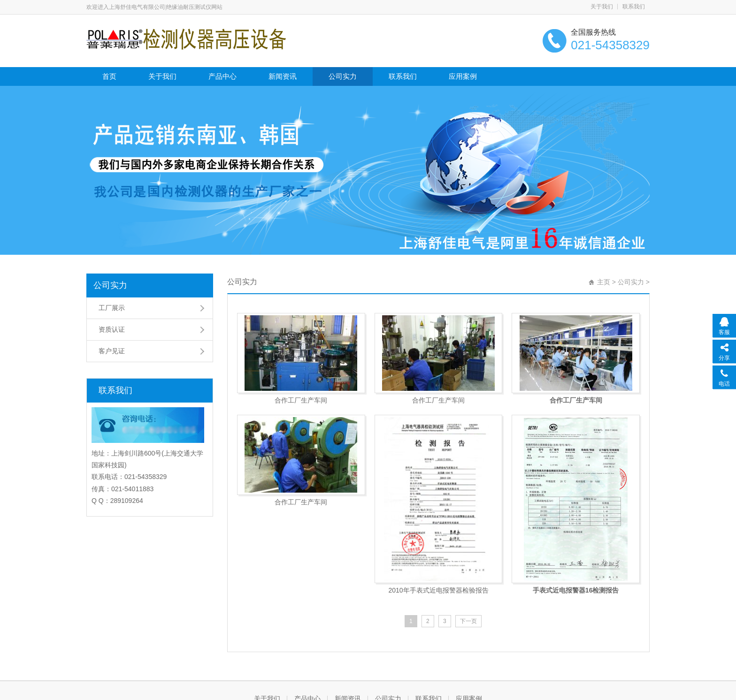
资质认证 (112, 329)
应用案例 (463, 76)
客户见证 (112, 351)
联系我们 (634, 7)
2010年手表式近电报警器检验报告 (438, 590)
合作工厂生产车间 (301, 400)
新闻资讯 (283, 76)
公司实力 (343, 76)
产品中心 (222, 76)
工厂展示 (112, 308)
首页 (109, 76)
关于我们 (602, 7)
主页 (604, 282)
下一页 (468, 621)
